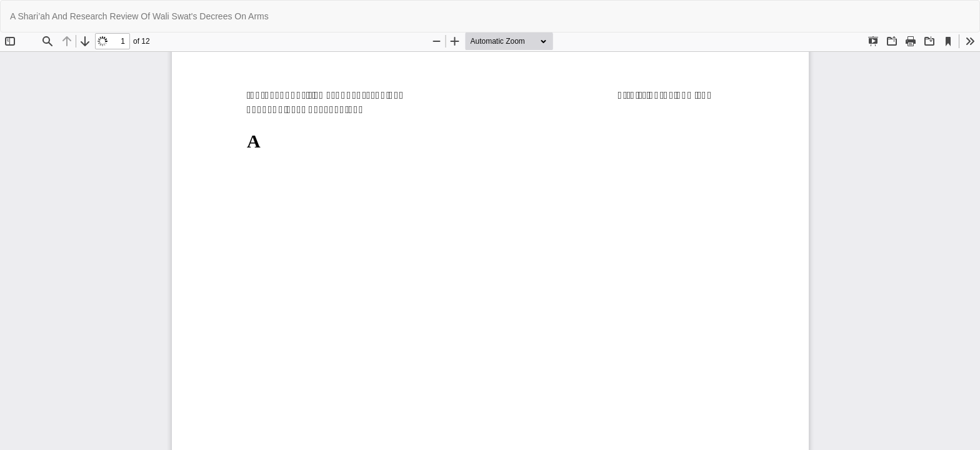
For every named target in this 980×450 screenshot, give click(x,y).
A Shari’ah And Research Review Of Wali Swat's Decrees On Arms (139, 16)
